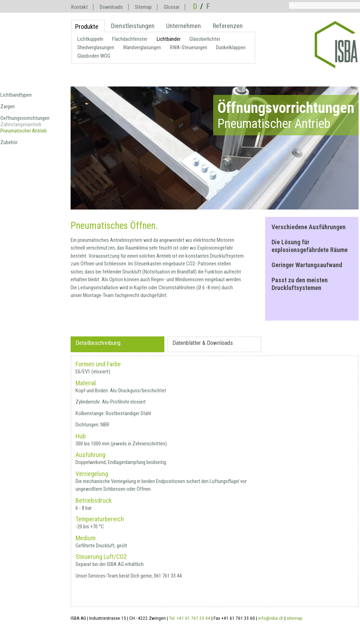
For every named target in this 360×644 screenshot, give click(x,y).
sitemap (294, 618)
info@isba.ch (271, 618)
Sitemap (143, 7)
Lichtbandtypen (16, 95)
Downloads (111, 7)
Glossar (172, 7)
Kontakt (80, 7)
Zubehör (9, 142)
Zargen (8, 107)
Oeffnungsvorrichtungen (25, 118)
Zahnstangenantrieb (21, 124)
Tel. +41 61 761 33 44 (190, 618)
